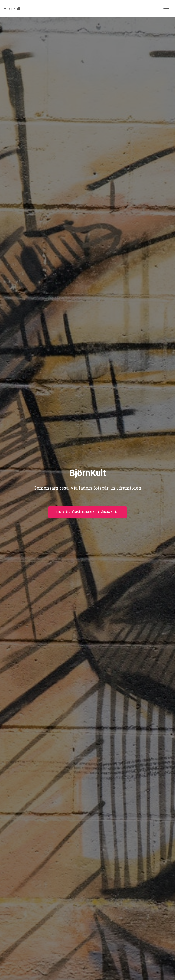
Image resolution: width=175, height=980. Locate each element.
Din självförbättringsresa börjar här (87, 512)
